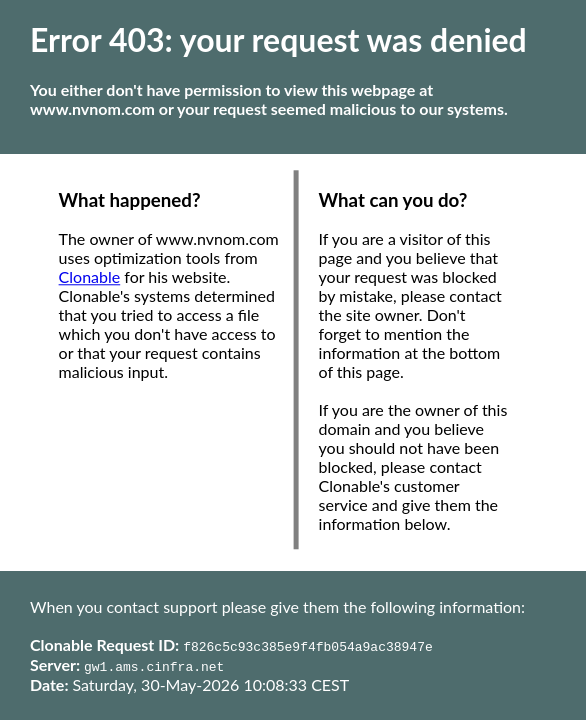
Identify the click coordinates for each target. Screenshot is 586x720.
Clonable (90, 277)
